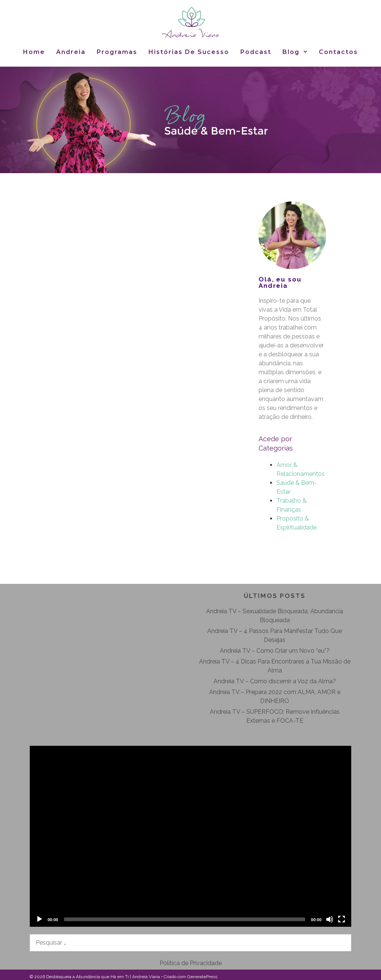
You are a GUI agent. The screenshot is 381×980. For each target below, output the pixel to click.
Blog (298, 52)
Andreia (71, 52)
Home (34, 52)
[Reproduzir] (39, 919)
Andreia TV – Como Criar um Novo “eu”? (275, 651)
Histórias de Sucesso (189, 52)
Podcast (256, 52)
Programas (117, 52)
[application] (190, 836)
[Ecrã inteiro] (342, 919)
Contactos (338, 52)
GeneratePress (202, 977)
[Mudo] (330, 919)
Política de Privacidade (191, 963)
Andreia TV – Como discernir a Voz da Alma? (275, 681)
